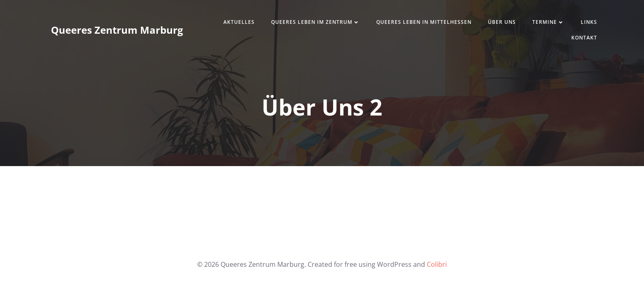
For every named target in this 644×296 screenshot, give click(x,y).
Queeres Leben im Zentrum (315, 22)
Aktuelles (239, 22)
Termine (548, 22)
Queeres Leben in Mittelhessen (424, 22)
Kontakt (584, 38)
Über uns (502, 22)
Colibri (437, 264)
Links (589, 22)
